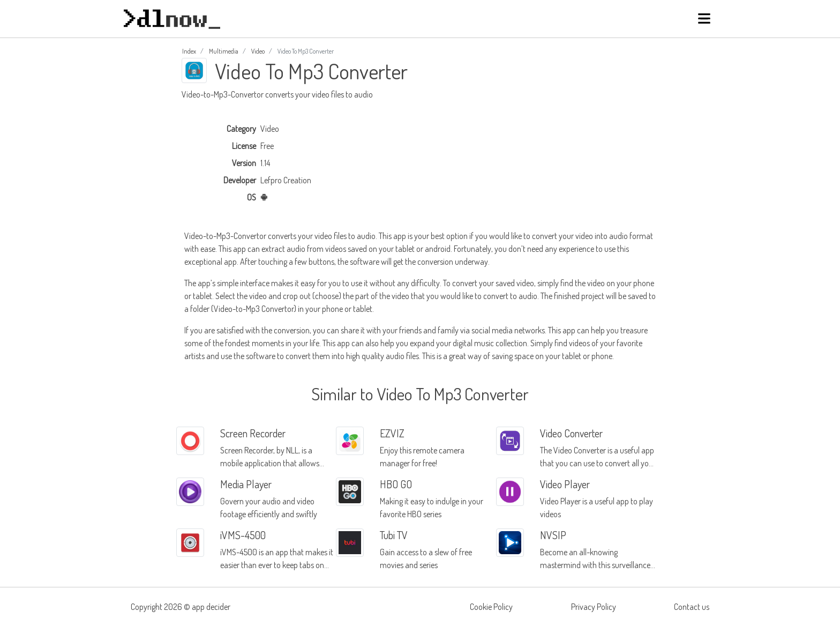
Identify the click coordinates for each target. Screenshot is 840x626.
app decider (211, 607)
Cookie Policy (491, 607)
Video (258, 51)
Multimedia (224, 51)
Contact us (692, 607)
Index (189, 51)
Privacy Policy (594, 607)
